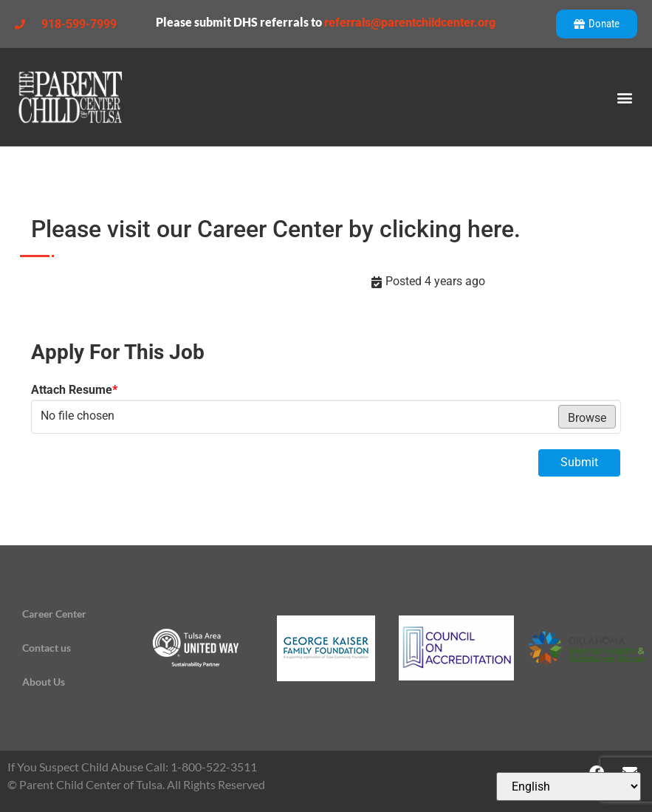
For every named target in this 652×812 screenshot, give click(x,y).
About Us (44, 682)
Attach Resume (74, 390)
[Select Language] (569, 787)
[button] (625, 97)
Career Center (54, 614)
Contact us (47, 648)
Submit (579, 462)
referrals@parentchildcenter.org (410, 23)
